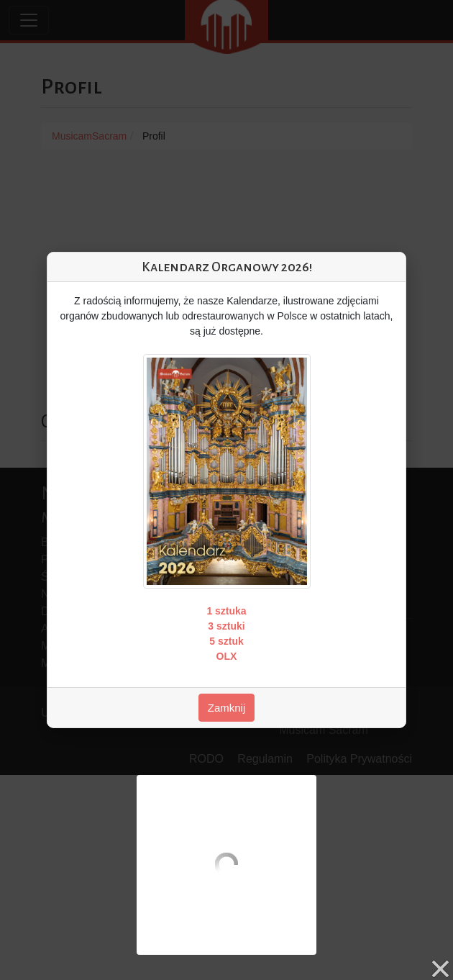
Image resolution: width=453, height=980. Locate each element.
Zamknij (227, 708)
